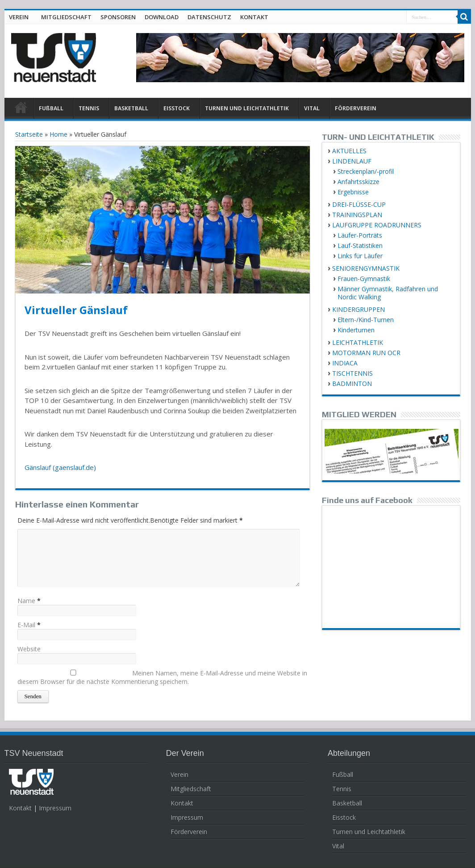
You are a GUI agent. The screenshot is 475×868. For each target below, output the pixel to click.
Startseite (29, 134)
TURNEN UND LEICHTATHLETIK (247, 108)
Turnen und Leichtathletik (369, 832)
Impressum (55, 808)
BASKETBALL (131, 108)
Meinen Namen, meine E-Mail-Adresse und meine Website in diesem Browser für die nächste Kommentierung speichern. (162, 677)
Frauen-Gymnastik (364, 279)
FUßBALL (51, 108)
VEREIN (19, 17)
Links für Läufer (360, 256)
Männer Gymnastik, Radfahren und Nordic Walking (388, 293)
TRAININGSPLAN (357, 215)
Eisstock (344, 817)
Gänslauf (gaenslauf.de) (60, 467)
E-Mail (26, 625)
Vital (338, 846)
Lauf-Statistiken (360, 245)
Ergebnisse (353, 192)
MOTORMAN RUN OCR (366, 353)
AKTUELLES (349, 151)
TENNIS (89, 108)
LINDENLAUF (352, 161)
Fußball (343, 774)
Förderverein (189, 832)
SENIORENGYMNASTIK (366, 268)
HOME (21, 109)
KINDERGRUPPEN (358, 309)
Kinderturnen (356, 330)
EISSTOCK (177, 108)
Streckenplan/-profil (366, 171)
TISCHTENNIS (352, 373)
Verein (179, 774)
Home (58, 134)
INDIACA (345, 363)
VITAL (312, 108)
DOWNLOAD (162, 17)
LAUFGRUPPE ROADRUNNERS (377, 225)
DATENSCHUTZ (209, 17)
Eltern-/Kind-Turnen (366, 320)
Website (29, 649)
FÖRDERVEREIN (356, 108)
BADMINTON (352, 384)
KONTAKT (254, 17)
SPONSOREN (118, 17)
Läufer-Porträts (360, 235)
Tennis (342, 789)
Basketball (347, 803)
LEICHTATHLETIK (358, 342)
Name (26, 601)
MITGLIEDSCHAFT (66, 17)
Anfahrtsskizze (358, 182)
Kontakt (20, 808)
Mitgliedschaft (191, 789)
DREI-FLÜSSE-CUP (359, 204)
